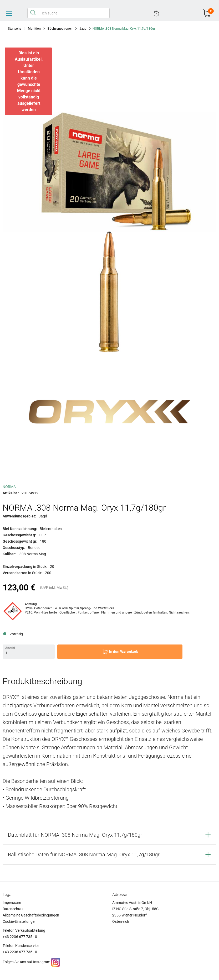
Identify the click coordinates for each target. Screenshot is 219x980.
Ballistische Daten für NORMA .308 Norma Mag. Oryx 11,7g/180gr (84, 855)
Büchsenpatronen (60, 29)
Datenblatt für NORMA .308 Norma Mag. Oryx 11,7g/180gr (75, 835)
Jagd (83, 29)
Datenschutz (13, 909)
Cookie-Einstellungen (20, 921)
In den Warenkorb (124, 652)
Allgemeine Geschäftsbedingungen (31, 915)
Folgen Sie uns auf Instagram (26, 962)
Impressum (12, 903)
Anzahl (10, 648)
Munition (34, 29)
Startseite (14, 29)
